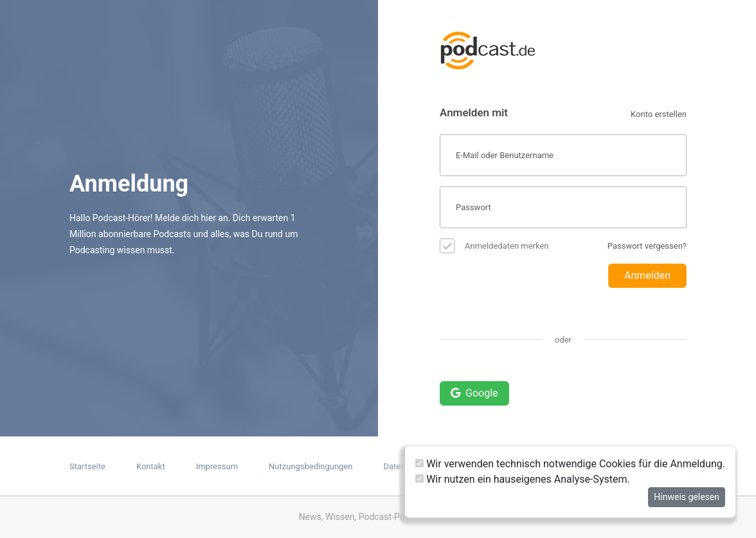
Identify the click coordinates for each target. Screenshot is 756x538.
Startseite (87, 466)
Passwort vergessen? (647, 246)
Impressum (217, 466)
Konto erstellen (659, 114)
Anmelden (647, 275)
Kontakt (151, 466)
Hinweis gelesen (687, 497)
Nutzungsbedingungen (310, 466)
